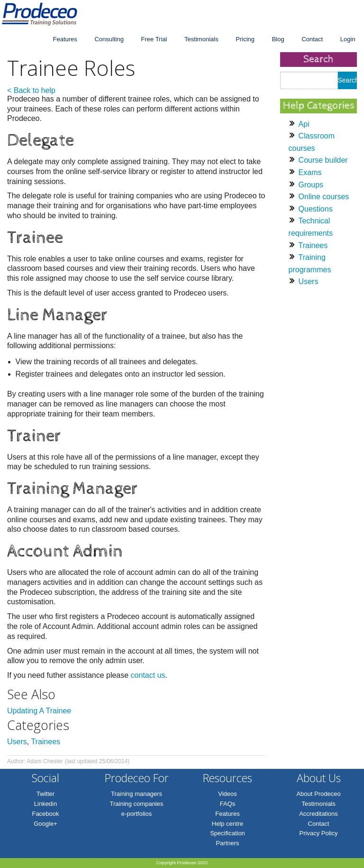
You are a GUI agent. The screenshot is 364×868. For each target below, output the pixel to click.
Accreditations (318, 814)
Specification (227, 833)
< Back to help (31, 90)
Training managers (136, 794)
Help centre (227, 824)
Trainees (45, 742)
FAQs (228, 804)
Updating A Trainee (39, 711)
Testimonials (201, 39)
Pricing (245, 39)
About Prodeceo (318, 794)
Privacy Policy (319, 833)
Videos (227, 794)
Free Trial (154, 39)
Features (65, 39)
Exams (310, 172)
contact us (148, 675)
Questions (316, 209)
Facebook (45, 814)
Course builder (323, 160)
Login (348, 39)
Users (17, 742)
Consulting (109, 39)
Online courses (324, 197)
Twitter (45, 794)
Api (304, 124)
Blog (278, 39)
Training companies (137, 804)
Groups (311, 185)
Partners (227, 843)
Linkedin (45, 804)
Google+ (45, 824)
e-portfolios (136, 814)
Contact (312, 39)
